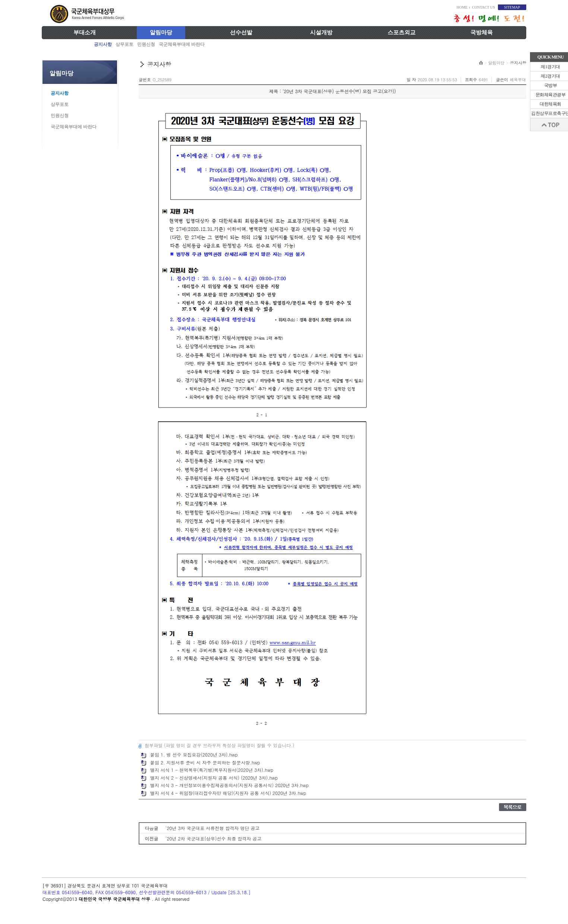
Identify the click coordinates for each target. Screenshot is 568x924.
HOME (462, 7)
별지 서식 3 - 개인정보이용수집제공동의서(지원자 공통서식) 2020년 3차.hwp (225, 785)
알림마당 (161, 32)
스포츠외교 (402, 32)
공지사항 (103, 44)
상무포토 (124, 44)
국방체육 (482, 32)
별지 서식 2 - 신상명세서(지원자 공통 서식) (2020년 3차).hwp (209, 778)
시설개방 (321, 32)
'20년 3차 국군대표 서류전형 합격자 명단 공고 (213, 828)
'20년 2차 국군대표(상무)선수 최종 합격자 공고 (214, 838)
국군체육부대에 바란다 (182, 44)
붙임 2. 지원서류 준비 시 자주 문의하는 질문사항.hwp (201, 762)
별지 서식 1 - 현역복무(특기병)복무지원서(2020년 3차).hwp (207, 770)
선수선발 (241, 32)
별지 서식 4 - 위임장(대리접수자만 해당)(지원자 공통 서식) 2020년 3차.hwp (223, 793)
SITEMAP (512, 7)
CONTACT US (483, 7)
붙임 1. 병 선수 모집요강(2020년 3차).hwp (189, 755)
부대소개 (85, 32)
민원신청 (146, 44)
